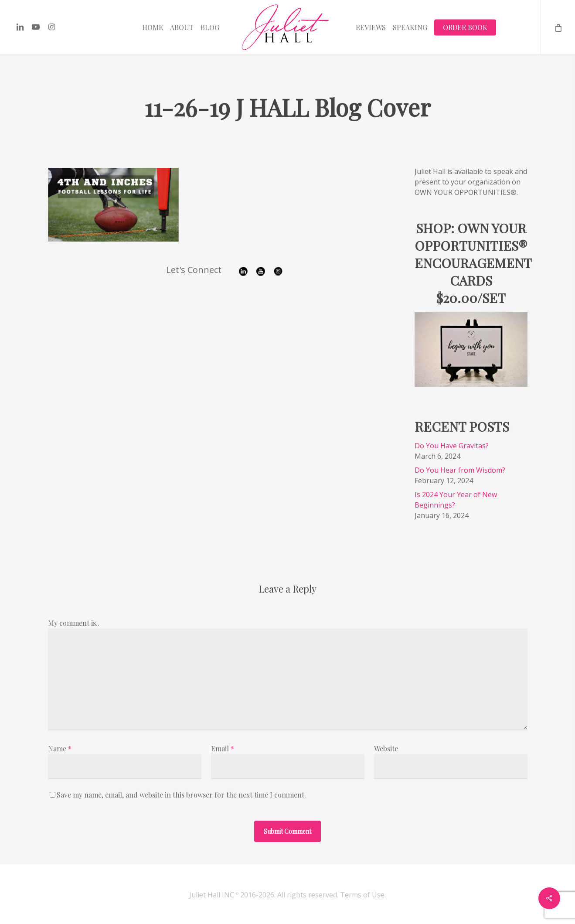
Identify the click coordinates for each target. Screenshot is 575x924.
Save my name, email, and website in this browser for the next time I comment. (181, 795)
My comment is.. (74, 623)
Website (386, 748)
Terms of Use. (363, 895)
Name (60, 748)
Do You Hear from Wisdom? (460, 470)
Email (223, 748)
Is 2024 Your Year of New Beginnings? (456, 500)
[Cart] (558, 27)
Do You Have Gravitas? (452, 446)
